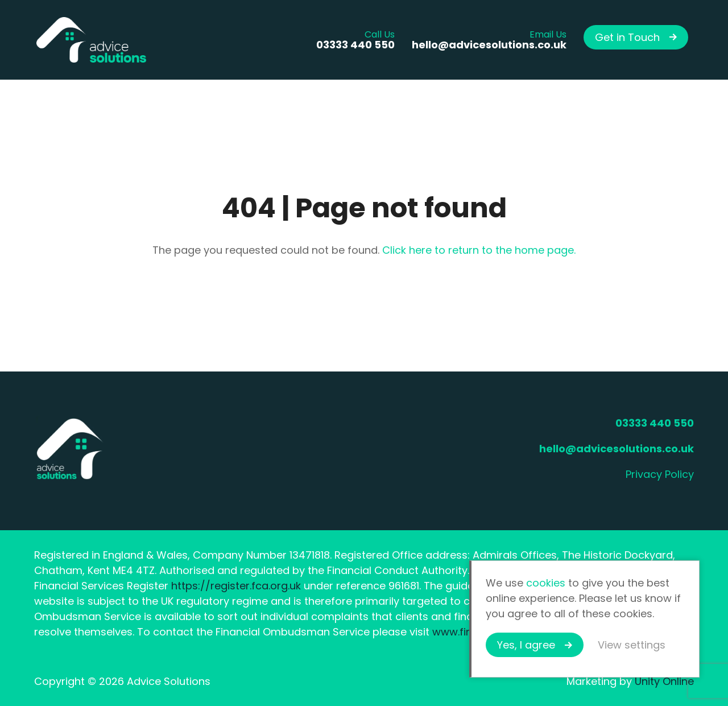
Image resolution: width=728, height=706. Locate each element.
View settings (632, 645)
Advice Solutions (91, 40)
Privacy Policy (660, 474)
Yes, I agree (526, 645)
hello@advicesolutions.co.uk (617, 449)
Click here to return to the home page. (479, 250)
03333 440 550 (655, 423)
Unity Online (664, 681)
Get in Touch (627, 37)
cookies (546, 583)
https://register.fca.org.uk (236, 586)
